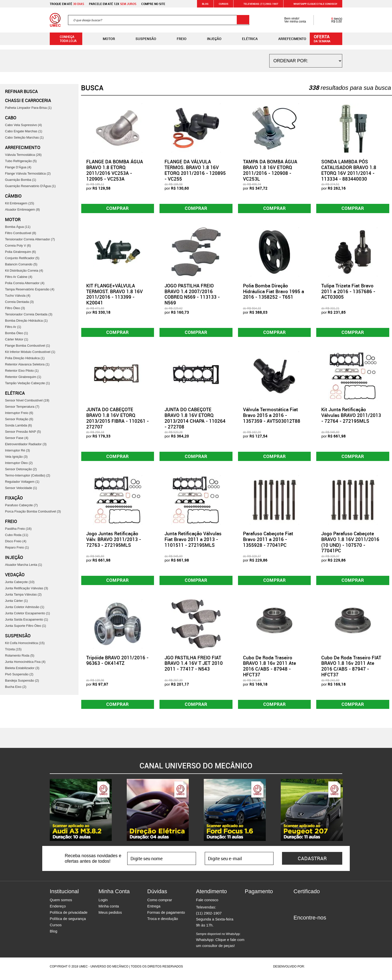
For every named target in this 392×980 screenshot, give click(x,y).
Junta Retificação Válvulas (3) (26, 588)
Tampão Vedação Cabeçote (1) (27, 383)
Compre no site (153, 4)
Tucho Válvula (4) (18, 296)
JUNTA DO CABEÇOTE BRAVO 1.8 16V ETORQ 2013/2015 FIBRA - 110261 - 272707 (117, 420)
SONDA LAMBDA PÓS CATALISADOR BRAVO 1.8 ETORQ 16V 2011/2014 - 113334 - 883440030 (349, 170)
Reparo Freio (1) (17, 547)
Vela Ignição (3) (16, 457)
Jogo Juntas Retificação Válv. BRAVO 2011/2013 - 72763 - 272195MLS (114, 542)
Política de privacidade (69, 917)
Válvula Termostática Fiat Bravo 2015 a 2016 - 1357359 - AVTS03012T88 (272, 417)
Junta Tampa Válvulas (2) (23, 594)
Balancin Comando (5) (21, 264)
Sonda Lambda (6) (18, 425)
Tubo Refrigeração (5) (21, 161)
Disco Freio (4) (16, 541)
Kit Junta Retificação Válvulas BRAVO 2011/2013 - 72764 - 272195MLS (351, 417)
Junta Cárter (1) (16, 601)
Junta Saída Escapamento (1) (26, 619)
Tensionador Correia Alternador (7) (30, 239)
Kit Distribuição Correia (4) (24, 271)
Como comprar (160, 904)
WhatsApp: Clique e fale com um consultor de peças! (220, 944)
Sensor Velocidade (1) (21, 488)
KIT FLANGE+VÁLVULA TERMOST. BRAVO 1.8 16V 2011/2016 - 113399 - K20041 (114, 295)
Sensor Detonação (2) (21, 469)
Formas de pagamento (166, 917)
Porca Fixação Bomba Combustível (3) (33, 511)
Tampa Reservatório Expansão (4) (30, 289)
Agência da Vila (314, 971)
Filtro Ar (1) (13, 327)
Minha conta (109, 911)
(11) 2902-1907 (209, 918)
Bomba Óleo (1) (16, 333)
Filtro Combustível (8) (20, 233)
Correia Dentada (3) (19, 302)
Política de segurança (68, 923)
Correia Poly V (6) (18, 246)
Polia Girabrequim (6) (20, 252)
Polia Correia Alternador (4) (25, 283)
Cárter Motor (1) (16, 339)
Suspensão (142, 39)
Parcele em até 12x (113, 4)
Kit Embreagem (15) (19, 203)
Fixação (14, 498)
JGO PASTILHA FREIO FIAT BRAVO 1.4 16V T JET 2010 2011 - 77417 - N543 (194, 667)
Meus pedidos (110, 917)
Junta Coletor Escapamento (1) (27, 613)
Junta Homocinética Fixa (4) (25, 662)
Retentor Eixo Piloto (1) (22, 371)
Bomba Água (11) (18, 227)
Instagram (306, 931)
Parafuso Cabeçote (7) (21, 505)
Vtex (333, 971)
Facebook (297, 931)
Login (103, 904)
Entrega (154, 911)
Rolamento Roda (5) (20, 655)
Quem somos (61, 904)
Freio (178, 39)
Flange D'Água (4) (18, 167)
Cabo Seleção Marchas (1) (24, 137)
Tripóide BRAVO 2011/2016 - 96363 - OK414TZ (117, 664)
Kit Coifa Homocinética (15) (25, 643)
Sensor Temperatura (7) (22, 407)
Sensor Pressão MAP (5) (23, 432)
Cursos (223, 4)
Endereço (58, 911)
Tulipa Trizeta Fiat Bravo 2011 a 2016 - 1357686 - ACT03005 (348, 292)
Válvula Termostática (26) (23, 155)
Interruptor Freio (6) (19, 413)
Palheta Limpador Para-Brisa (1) (28, 108)
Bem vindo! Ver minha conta (290, 20)
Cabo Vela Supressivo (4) (23, 125)
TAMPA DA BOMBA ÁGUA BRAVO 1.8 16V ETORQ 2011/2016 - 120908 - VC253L (270, 170)
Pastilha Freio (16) (18, 529)
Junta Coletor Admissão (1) (25, 607)
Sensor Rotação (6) (19, 419)
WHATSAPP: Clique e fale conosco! (312, 4)
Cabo (11, 118)
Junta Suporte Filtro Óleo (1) (25, 626)
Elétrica (246, 39)
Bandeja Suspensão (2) (22, 680)
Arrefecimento (288, 39)
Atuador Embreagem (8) (22, 209)
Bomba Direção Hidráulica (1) (26, 321)
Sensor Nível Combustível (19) (27, 400)
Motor (105, 39)
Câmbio (13, 196)
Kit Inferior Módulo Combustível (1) (30, 352)
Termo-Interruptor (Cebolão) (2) (28, 475)
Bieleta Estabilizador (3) (22, 668)
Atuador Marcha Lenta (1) (23, 565)
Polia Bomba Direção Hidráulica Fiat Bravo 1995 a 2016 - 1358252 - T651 (273, 292)
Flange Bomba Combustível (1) (27, 346)
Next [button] (346, 814)
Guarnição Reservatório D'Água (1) (30, 186)
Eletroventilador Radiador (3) (26, 444)
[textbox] (159, 20)
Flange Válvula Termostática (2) (28, 173)
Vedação (15, 575)
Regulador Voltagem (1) (22, 482)
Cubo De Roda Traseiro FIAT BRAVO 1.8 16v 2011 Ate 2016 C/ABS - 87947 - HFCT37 (351, 670)
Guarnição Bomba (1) (20, 180)
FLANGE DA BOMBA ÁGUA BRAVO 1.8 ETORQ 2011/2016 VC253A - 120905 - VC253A (115, 170)
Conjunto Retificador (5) (22, 258)
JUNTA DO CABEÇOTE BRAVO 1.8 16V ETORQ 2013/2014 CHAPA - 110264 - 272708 (195, 420)
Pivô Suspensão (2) (19, 674)
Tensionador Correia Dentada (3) (29, 314)
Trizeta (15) (13, 649)
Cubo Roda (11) (17, 535)
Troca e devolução (163, 923)
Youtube (323, 931)
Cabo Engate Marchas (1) (24, 131)
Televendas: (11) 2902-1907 (258, 4)
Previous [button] (46, 814)
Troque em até (67, 4)
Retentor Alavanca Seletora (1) (27, 364)
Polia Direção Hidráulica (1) (25, 358)
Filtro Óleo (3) (15, 308)
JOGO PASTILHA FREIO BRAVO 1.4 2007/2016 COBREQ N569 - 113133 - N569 (192, 295)
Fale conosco (207, 904)
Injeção (210, 39)
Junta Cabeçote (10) (20, 582)
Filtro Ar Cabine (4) (19, 277)
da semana (327, 38)
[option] (81, 814)
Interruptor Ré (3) (17, 450)
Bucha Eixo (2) (16, 687)
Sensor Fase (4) (17, 438)
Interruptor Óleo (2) (19, 463)
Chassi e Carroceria (28, 100)
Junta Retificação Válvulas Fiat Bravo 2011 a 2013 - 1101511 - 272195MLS (193, 542)
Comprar (118, 209)
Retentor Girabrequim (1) (23, 377)
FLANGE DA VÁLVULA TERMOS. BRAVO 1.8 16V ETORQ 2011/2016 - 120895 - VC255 (195, 170)
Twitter (315, 931)
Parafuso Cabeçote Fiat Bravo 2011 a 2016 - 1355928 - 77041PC (268, 542)
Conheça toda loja (64, 39)
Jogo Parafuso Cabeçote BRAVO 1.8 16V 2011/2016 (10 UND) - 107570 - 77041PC (350, 545)
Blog (205, 4)
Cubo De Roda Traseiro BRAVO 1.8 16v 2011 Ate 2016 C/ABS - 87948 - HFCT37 (269, 670)
